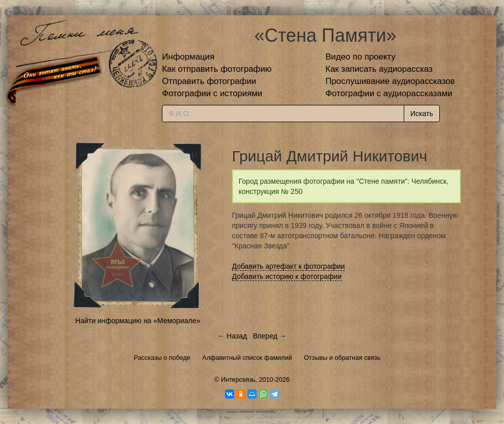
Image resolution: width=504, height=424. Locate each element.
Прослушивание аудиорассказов (390, 81)
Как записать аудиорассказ (379, 69)
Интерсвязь (238, 380)
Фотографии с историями (212, 93)
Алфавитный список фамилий (247, 358)
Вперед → (270, 336)
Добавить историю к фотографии (287, 276)
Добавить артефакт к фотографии (289, 266)
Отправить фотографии (209, 81)
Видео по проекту (360, 57)
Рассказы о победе (162, 358)
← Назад (232, 336)
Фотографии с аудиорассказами (389, 93)
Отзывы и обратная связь (342, 358)
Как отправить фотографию (217, 69)
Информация (188, 57)
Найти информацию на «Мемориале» (138, 321)
